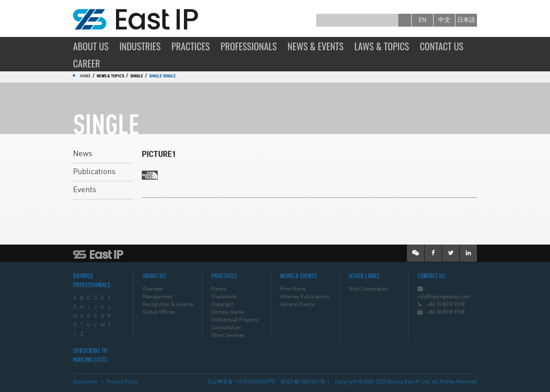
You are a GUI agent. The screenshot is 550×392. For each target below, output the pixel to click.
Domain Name (228, 312)
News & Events (316, 46)
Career (87, 63)
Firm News (293, 289)
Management (158, 297)
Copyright (223, 305)
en (422, 20)
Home (85, 76)
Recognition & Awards (168, 305)
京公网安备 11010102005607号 (241, 382)
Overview (153, 289)
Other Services (228, 336)
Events (85, 190)
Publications (94, 172)
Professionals (249, 46)
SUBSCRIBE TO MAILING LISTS (90, 356)
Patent (219, 289)
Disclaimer (86, 382)
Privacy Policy (122, 382)
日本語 (466, 20)
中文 (444, 20)
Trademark (224, 297)
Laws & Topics (382, 46)
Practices (191, 46)
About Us (91, 46)
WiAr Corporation (368, 289)
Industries (140, 46)
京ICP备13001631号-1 (305, 382)
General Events (297, 305)
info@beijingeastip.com (444, 297)
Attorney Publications (305, 297)
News (83, 154)
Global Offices (159, 312)
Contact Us (442, 46)
